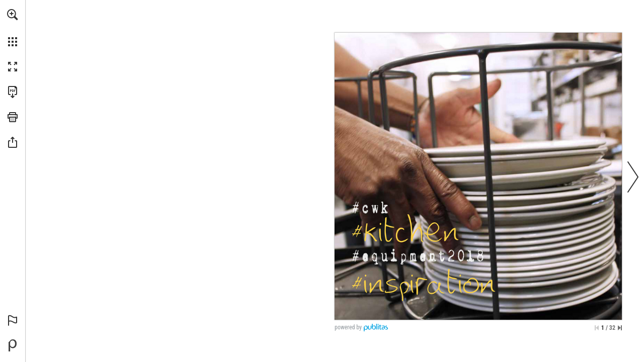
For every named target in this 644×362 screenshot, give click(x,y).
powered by (348, 327)
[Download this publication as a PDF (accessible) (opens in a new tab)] (13, 92)
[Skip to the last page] (620, 328)
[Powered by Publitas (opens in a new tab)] (13, 345)
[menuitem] (13, 28)
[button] (13, 15)
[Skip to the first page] (597, 328)
